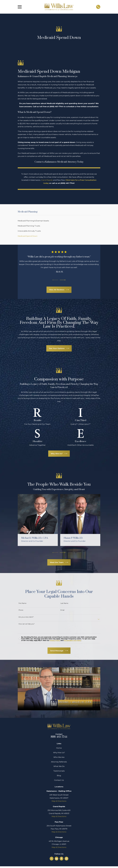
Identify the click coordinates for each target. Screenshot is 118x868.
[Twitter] (52, 859)
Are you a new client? (26, 617)
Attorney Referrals (59, 762)
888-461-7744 (59, 737)
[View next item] (63, 280)
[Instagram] (66, 859)
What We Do (59, 766)
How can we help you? (27, 624)
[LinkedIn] (56, 859)
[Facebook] (61, 859)
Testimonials (59, 771)
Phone (21, 610)
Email (62, 610)
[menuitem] (59, 221)
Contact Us (59, 780)
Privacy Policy (55, 640)
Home (59, 748)
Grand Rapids (47, 180)
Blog (59, 776)
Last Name (64, 603)
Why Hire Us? (59, 753)
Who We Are (59, 757)
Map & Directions (59, 801)
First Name (22, 603)
